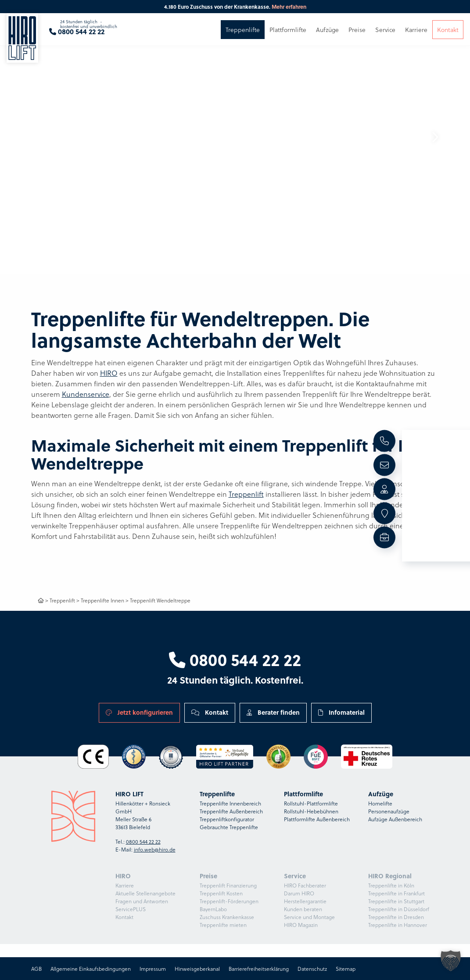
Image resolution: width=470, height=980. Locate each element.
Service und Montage (309, 917)
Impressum (153, 969)
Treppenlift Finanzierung (228, 885)
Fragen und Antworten (142, 901)
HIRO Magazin (301, 925)
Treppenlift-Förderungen (229, 901)
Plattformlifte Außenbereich (317, 819)
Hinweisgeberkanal (197, 969)
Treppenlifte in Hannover (398, 925)
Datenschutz (312, 969)
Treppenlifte (243, 34)
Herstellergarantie (305, 901)
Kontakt (210, 712)
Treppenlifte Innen (102, 600)
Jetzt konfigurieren (139, 712)
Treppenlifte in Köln (391, 885)
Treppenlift (246, 494)
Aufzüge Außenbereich (395, 819)
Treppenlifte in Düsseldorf (399, 909)
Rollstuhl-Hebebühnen (311, 811)
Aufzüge (327, 34)
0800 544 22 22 (235, 659)
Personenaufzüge (389, 811)
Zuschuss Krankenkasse (227, 917)
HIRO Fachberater (305, 885)
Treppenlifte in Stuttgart (396, 901)
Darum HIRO (299, 893)
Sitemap (346, 969)
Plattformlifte (288, 34)
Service (385, 34)
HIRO (109, 373)
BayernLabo (213, 909)
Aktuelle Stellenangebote (145, 893)
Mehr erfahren (289, 7)
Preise (357, 34)
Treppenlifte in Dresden (396, 917)
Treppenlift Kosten (221, 893)
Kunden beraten (303, 909)
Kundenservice (86, 394)
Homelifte (380, 803)
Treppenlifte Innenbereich (230, 803)
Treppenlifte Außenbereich (231, 811)
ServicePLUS (131, 909)
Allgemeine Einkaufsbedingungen (91, 969)
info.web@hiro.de (155, 849)
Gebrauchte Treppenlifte (229, 827)
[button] (435, 137)
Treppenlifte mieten (223, 925)
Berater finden (273, 712)
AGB (36, 969)
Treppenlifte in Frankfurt (396, 893)
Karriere (125, 885)
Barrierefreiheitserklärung (259, 969)
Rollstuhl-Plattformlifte (311, 803)
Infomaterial (341, 712)
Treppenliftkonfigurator (227, 819)
